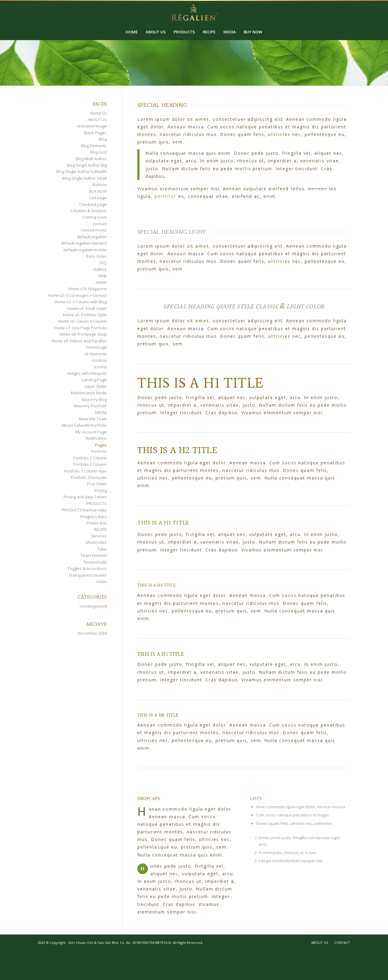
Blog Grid (98, 152)
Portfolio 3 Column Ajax (85, 471)
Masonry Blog (94, 399)
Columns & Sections (89, 211)
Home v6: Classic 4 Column (82, 321)
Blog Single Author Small (85, 178)
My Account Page (91, 432)
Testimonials (95, 562)
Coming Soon (95, 217)
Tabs (102, 549)
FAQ (103, 263)
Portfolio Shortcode (89, 477)
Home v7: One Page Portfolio (80, 328)
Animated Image (92, 126)
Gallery (100, 269)
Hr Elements (96, 354)
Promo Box (97, 523)
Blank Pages (95, 133)
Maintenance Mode (89, 393)
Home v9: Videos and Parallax (79, 341)
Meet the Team (93, 419)
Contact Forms (94, 230)
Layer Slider (96, 386)
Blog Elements (94, 146)
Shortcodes (96, 542)
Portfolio (99, 451)
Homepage (97, 347)
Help (102, 276)
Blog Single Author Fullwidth (82, 171)
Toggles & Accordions (87, 568)
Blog (103, 139)
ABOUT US (97, 120)
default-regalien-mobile (85, 250)
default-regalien (92, 237)
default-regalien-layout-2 (84, 243)
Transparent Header (88, 575)
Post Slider (97, 484)
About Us (98, 113)
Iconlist (100, 367)
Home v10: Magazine (88, 289)
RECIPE (100, 529)
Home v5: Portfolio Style (85, 315)
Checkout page (93, 204)
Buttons (100, 185)
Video (101, 582)
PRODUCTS (97, 504)
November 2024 (92, 633)
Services (99, 536)
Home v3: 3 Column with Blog (81, 302)
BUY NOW (98, 191)
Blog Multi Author (91, 159)
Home (101, 282)
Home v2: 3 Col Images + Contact (77, 295)
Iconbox (99, 360)
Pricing (101, 490)
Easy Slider (97, 256)
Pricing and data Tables (85, 497)
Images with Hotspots (87, 373)
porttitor (166, 196)
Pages (101, 445)
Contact (100, 224)
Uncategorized (93, 606)
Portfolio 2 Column (90, 458)
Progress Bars (94, 517)
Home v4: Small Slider (87, 308)
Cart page (98, 198)
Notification (96, 438)
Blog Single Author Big (87, 165)
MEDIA (101, 412)
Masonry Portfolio (90, 406)
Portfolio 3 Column (90, 464)
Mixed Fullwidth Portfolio (84, 425)
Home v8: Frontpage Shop (83, 334)
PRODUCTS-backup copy (84, 510)
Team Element (94, 555)
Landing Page (94, 380)
